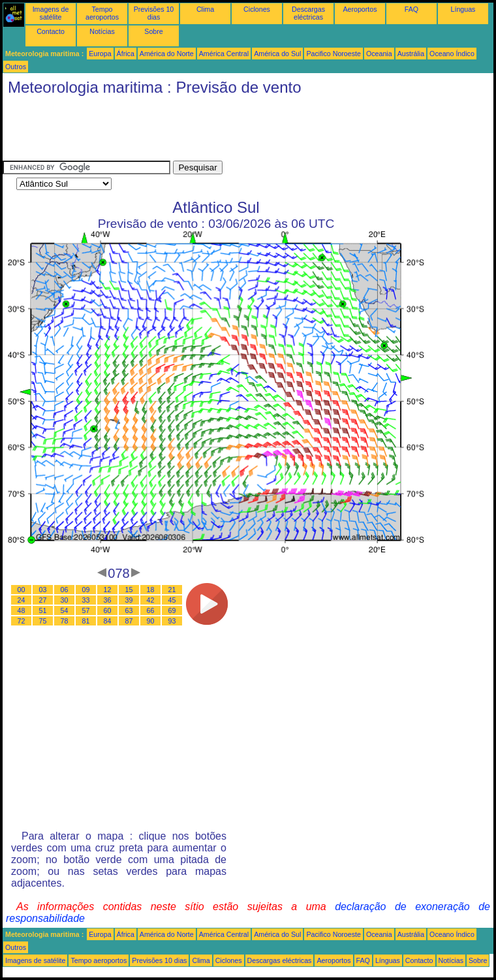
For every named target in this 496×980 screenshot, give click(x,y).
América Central (224, 54)
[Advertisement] (240, 131)
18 (151, 590)
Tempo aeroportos (102, 13)
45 (172, 600)
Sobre (153, 31)
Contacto (51, 31)
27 (43, 600)
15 (129, 590)
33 (86, 600)
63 (129, 610)
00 (22, 590)
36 (108, 600)
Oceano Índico (452, 54)
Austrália (411, 54)
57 (86, 610)
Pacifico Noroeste (333, 54)
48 (22, 610)
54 (65, 610)
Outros (16, 67)
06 (65, 590)
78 (65, 621)
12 (108, 590)
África (126, 54)
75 (43, 621)
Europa (100, 54)
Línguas (463, 9)
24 (22, 600)
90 (151, 621)
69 (172, 610)
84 (108, 621)
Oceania (379, 54)
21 (172, 590)
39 (129, 600)
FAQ (411, 9)
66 (151, 610)
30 (65, 600)
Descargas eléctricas (308, 13)
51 (43, 610)
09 (86, 590)
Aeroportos (360, 9)
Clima (205, 9)
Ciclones (257, 9)
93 (172, 621)
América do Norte (167, 54)
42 (151, 600)
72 (22, 621)
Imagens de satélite (51, 13)
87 (129, 621)
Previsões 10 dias (154, 13)
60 (108, 610)
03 (43, 590)
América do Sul (277, 54)
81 (86, 621)
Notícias (102, 31)
